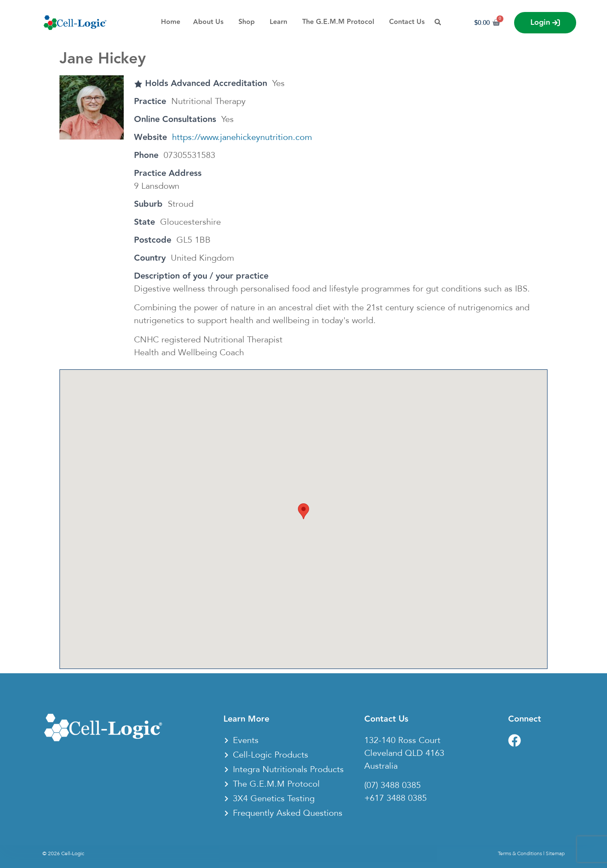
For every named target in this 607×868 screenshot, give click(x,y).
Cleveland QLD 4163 (404, 753)
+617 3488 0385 (396, 798)
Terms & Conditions (520, 853)
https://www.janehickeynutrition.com (242, 137)
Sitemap (555, 853)
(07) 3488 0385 (393, 785)
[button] (303, 511)
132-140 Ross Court (402, 740)
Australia (381, 766)
